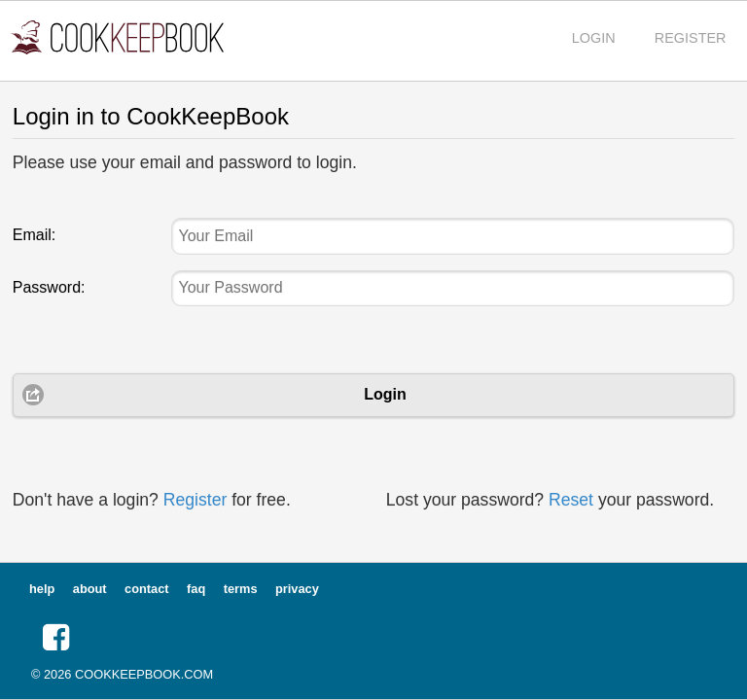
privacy (297, 589)
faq (196, 589)
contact (147, 589)
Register (196, 500)
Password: (49, 287)
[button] (56, 638)
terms (241, 589)
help (42, 589)
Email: (34, 235)
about (90, 589)
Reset (571, 500)
